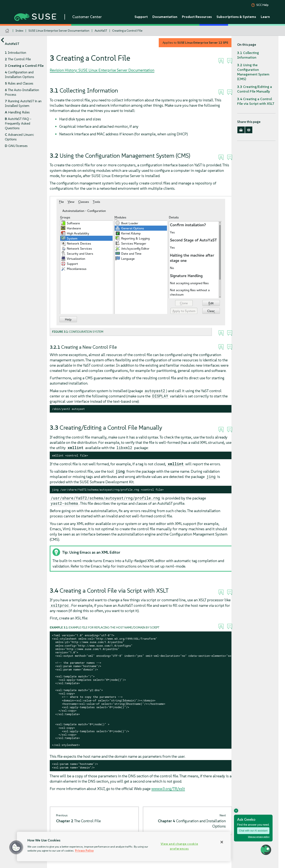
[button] (16, 847)
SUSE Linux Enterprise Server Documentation (59, 31)
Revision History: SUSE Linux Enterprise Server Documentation (102, 70)
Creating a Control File (127, 31)
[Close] (222, 842)
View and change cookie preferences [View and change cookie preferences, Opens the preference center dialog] (179, 846)
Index (19, 31)
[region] (124, 846)
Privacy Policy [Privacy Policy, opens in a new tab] (84, 851)
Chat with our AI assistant (253, 831)
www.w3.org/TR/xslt (168, 789)
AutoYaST (101, 31)
